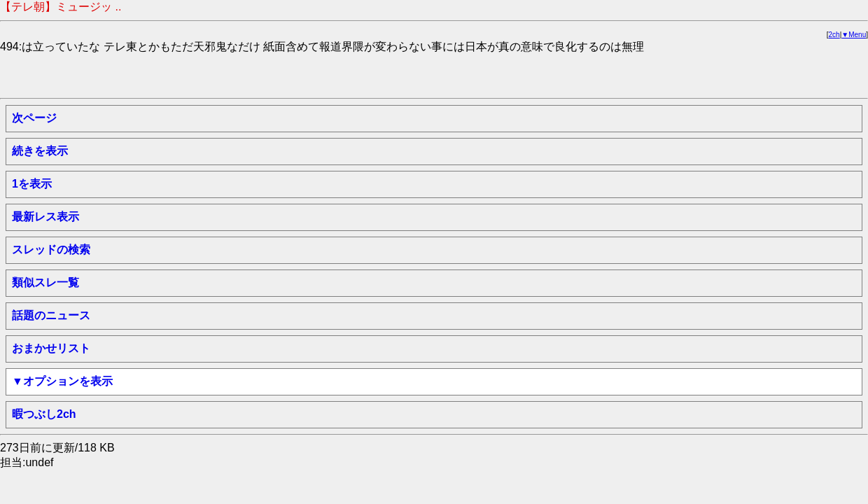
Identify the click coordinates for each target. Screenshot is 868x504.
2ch (834, 35)
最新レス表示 (45, 217)
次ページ (34, 118)
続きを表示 (40, 151)
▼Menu (854, 35)
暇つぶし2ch (44, 414)
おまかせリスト (51, 348)
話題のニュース (51, 315)
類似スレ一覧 (45, 282)
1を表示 (32, 184)
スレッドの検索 (51, 250)
